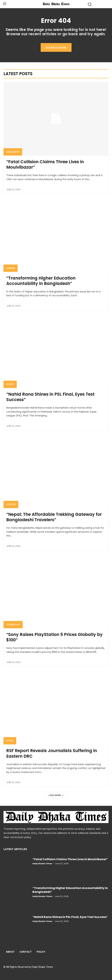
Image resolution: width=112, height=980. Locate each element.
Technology (13, 625)
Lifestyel (11, 504)
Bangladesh (13, 152)
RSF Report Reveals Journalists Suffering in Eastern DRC (52, 753)
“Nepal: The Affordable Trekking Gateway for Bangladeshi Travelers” (54, 517)
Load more (56, 795)
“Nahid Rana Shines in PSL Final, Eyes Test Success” (50, 397)
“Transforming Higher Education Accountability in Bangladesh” (41, 281)
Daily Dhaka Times (42, 864)
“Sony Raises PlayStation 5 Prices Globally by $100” (54, 637)
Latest (10, 741)
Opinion (11, 268)
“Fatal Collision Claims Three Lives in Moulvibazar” (45, 164)
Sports (10, 384)
